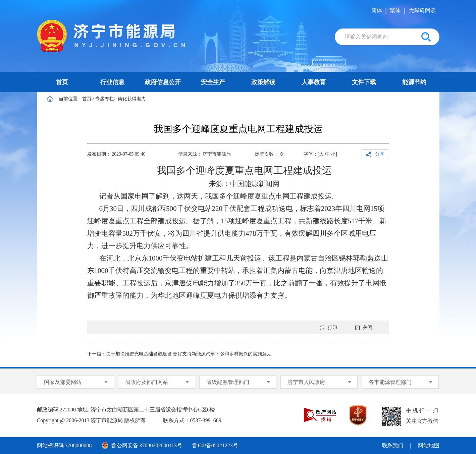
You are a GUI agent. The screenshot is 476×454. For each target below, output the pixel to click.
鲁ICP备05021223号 (215, 445)
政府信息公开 (163, 82)
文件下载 (364, 82)
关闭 (364, 327)
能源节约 (414, 82)
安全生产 (213, 82)
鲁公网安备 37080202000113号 (142, 445)
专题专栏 (105, 99)
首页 (62, 82)
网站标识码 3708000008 (64, 445)
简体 (377, 10)
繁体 (395, 10)
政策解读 (263, 82)
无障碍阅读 (422, 10)
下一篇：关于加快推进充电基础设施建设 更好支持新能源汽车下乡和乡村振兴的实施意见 (179, 354)
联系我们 (392, 445)
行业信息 (112, 82)
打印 (329, 327)
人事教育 (314, 82)
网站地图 (429, 445)
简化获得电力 (132, 99)
